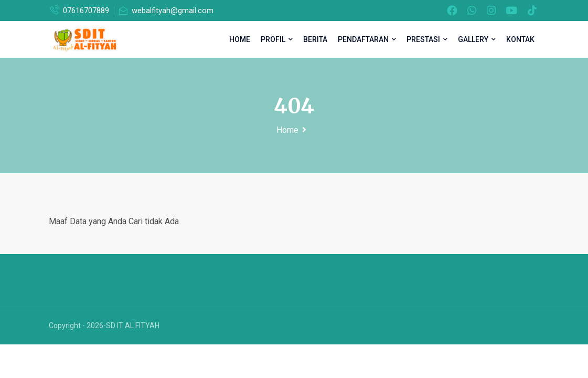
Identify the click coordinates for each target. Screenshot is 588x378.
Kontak (520, 39)
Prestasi (427, 39)
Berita (315, 39)
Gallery (477, 39)
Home (240, 39)
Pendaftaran (367, 39)
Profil (277, 39)
